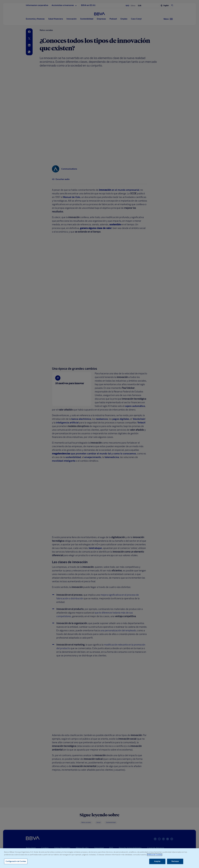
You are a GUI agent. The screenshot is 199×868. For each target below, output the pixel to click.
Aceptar (157, 861)
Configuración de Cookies (16, 861)
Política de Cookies (155, 855)
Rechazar (175, 861)
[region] (99, 858)
